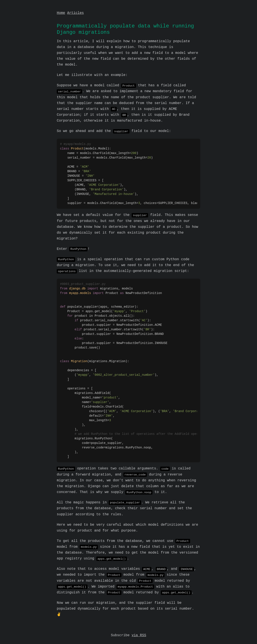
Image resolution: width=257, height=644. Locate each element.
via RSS (139, 630)
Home (61, 13)
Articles (75, 13)
